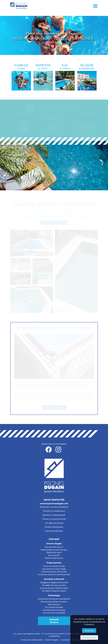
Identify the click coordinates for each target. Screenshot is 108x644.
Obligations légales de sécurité (54, 582)
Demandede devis (54, 621)
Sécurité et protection (54, 177)
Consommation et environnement (54, 184)
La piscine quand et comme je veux (54, 574)
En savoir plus (89, 637)
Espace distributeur (54, 531)
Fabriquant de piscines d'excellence (54, 599)
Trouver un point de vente (54, 519)
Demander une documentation (54, 507)
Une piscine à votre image (54, 569)
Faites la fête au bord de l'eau (54, 550)
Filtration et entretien (54, 170)
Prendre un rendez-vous (54, 511)
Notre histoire (54, 604)
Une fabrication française (54, 610)
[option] (54, 35)
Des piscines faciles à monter (54, 602)
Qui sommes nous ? (54, 547)
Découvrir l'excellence (54, 408)
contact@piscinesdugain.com (54, 503)
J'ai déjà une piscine (54, 523)
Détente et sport (54, 552)
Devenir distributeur (54, 527)
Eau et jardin (54, 555)
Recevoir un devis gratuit (54, 515)
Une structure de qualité (54, 613)
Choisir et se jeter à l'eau (54, 223)
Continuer (89, 630)
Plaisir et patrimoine (54, 558)
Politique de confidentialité (32, 640)
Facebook (65, 640)
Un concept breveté (54, 607)
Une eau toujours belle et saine (54, 588)
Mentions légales (52, 640)
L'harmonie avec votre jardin (54, 571)
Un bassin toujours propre (54, 591)
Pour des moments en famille (54, 35)
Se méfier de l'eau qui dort (54, 585)
